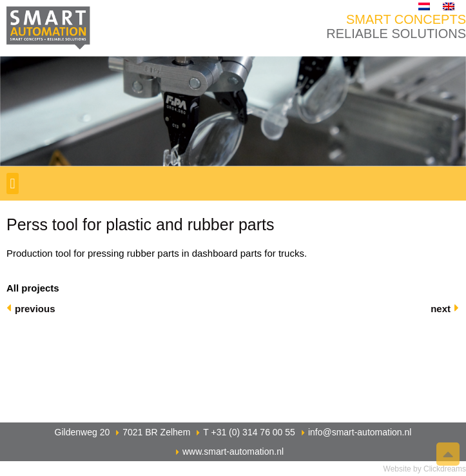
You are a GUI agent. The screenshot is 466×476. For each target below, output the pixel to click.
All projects (33, 288)
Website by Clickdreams (425, 469)
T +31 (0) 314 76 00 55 (249, 432)
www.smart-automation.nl (233, 451)
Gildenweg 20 (83, 432)
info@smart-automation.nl (360, 432)
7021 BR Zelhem (156, 432)
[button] (13, 183)
